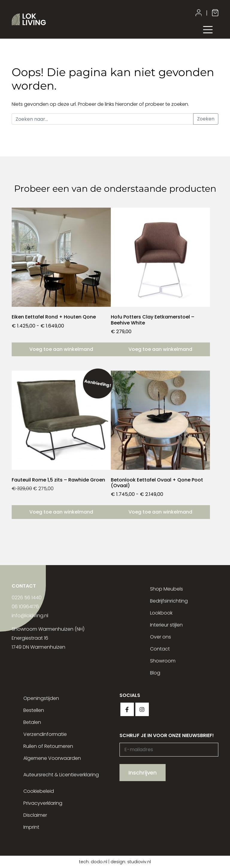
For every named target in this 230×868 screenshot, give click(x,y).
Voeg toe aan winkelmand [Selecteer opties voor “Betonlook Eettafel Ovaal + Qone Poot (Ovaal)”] (160, 512)
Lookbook (161, 613)
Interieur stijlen (166, 625)
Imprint (31, 827)
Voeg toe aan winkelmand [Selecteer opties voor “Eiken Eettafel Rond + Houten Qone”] (61, 349)
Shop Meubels (167, 589)
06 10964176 (25, 607)
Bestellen (34, 710)
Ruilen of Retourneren (48, 746)
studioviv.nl (139, 862)
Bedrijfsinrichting (169, 601)
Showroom (163, 661)
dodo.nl (99, 862)
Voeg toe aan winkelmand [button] (160, 349)
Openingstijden (41, 698)
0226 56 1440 (27, 598)
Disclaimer (35, 815)
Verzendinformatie (45, 734)
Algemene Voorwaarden (52, 758)
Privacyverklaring (43, 803)
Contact (160, 649)
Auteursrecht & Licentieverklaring (61, 775)
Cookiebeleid (39, 791)
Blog (155, 673)
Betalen (32, 722)
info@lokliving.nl (30, 616)
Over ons (161, 637)
